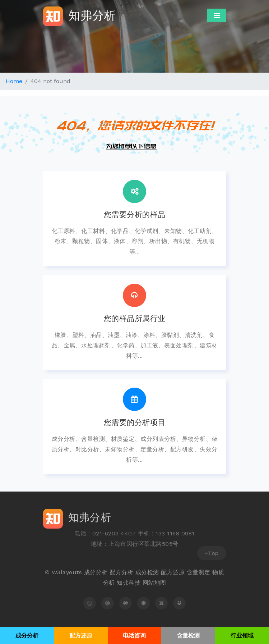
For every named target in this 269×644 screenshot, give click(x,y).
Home (14, 81)
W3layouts (67, 572)
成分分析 (96, 572)
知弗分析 (80, 16)
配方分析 (121, 572)
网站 (149, 583)
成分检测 (147, 572)
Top (212, 553)
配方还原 (173, 572)
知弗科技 (129, 583)
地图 (160, 583)
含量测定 (199, 572)
